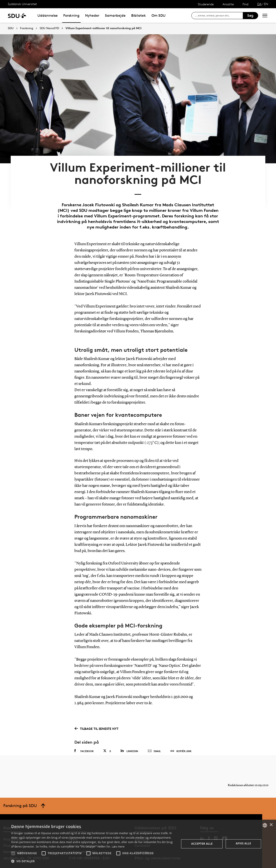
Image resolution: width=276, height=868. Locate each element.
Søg (250, 15)
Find (245, 4)
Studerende (206, 4)
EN (266, 4)
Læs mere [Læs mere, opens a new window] (118, 847)
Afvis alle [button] (243, 843)
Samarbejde (115, 15)
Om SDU (158, 15)
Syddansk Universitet (22, 4)
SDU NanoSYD (49, 28)
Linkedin (129, 737)
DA (259, 4)
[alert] (138, 844)
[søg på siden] (219, 16)
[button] (13, 853)
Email (154, 738)
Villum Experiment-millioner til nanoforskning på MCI (103, 28)
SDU (11, 28)
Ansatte (228, 4)
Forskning (71, 15)
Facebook (84, 737)
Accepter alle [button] (202, 844)
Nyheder (92, 15)
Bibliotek (139, 15)
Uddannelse (48, 15)
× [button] (271, 825)
